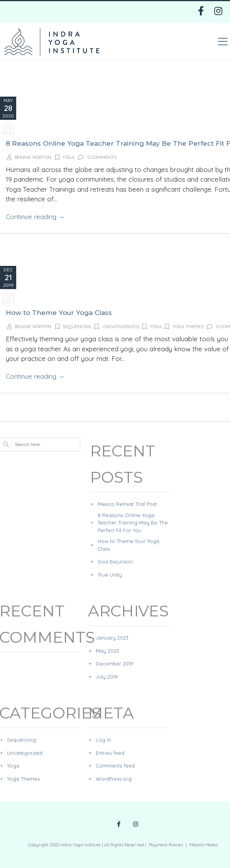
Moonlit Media (204, 845)
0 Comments (97, 157)
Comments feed (115, 766)
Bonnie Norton (33, 157)
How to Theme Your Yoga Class (59, 313)
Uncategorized (116, 326)
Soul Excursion (115, 562)
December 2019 (114, 664)
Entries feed (110, 753)
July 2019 (107, 677)
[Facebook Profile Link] (119, 825)
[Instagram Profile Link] (136, 825)
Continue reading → (35, 217)
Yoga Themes (184, 326)
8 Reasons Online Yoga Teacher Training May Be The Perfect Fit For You (133, 523)
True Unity (110, 575)
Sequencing (73, 326)
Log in (103, 740)
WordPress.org (114, 779)
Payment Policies (166, 845)
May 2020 (107, 651)
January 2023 (112, 638)
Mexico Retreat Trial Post (127, 504)
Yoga (64, 157)
